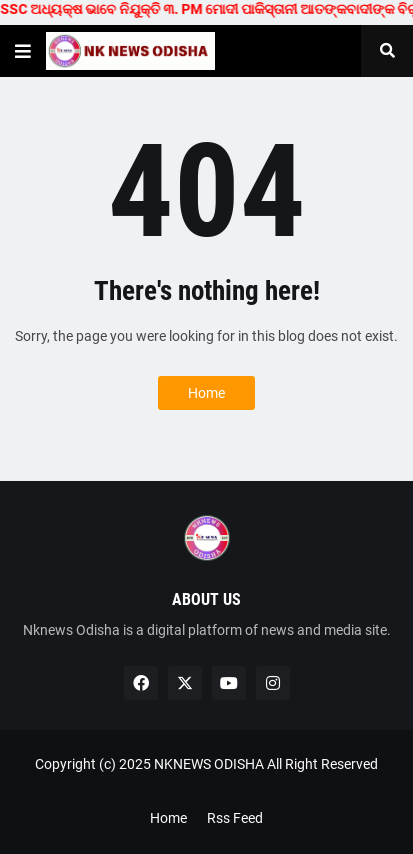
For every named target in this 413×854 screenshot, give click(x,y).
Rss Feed (235, 818)
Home (206, 393)
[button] (23, 51)
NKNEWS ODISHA (209, 764)
